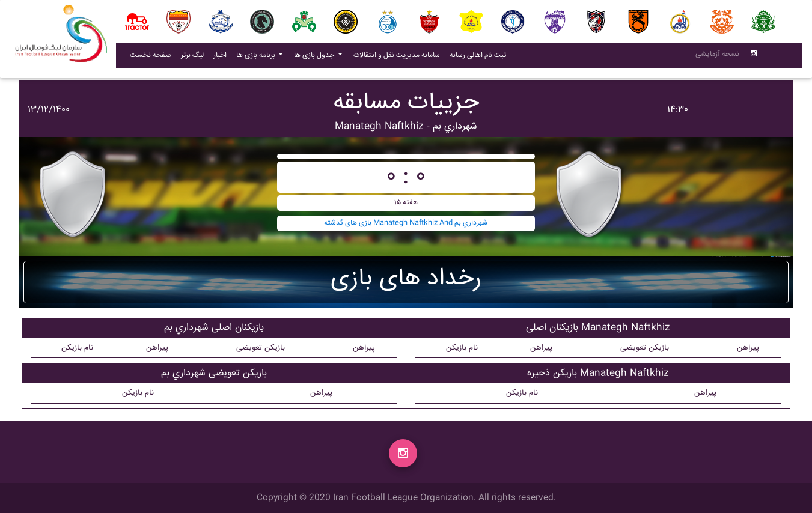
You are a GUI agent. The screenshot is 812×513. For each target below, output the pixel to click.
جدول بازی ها (315, 58)
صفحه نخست (151, 58)
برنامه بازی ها (257, 58)
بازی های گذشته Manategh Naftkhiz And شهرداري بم (406, 223)
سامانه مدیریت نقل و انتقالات (399, 58)
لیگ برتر (192, 58)
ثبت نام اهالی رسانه (480, 58)
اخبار (222, 58)
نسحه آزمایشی (717, 57)
